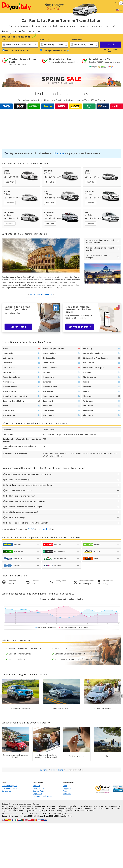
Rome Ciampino (51, 808)
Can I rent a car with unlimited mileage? (24, 507)
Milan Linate (103, 806)
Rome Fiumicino (64, 808)
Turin (64, 811)
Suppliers (67, 788)
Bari (16, 806)
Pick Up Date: (45, 40)
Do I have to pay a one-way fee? (20, 496)
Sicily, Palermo (18, 811)
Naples (4, 808)
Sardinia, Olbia (104, 808)
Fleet (65, 786)
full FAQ (31, 529)
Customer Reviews (9, 788)
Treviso (52, 811)
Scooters (67, 794)
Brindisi (45, 806)
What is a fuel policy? (16, 517)
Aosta (11, 806)
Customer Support (9, 786)
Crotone (52, 806)
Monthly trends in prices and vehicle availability (62, 599)
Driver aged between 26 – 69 (56, 50)
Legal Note (37, 794)
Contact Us (6, 791)
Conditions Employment (42, 796)
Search (110, 44)
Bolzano (38, 806)
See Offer (10, 182)
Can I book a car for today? (18, 480)
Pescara (18, 808)
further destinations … (88, 811)
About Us (36, 786)
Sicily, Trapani (43, 811)
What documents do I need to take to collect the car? (30, 485)
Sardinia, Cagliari (91, 808)
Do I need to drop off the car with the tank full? (27, 523)
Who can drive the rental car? (19, 490)
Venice (70, 811)
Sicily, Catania (115, 808)
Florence (64, 806)
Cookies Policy (39, 791)
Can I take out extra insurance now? (22, 512)
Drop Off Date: (76, 40)
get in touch (42, 529)
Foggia (71, 806)
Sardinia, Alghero (77, 808)
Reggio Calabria (33, 808)
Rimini (42, 808)
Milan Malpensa (114, 806)
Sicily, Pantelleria (31, 811)
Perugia (11, 808)
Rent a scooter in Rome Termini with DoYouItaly (100, 241)
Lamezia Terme (92, 806)
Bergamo (22, 806)
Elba (58, 806)
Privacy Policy (38, 788)
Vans (65, 791)
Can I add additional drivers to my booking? (26, 501)
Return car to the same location (18, 50)
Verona (76, 811)
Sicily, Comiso (7, 811)
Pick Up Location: (9, 40)
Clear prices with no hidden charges (98, 257)
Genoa (82, 806)
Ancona (5, 806)
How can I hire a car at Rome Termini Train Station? (29, 474)
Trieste (58, 811)
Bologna (30, 806)
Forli (77, 806)
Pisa (24, 808)
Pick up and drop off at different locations (100, 249)
